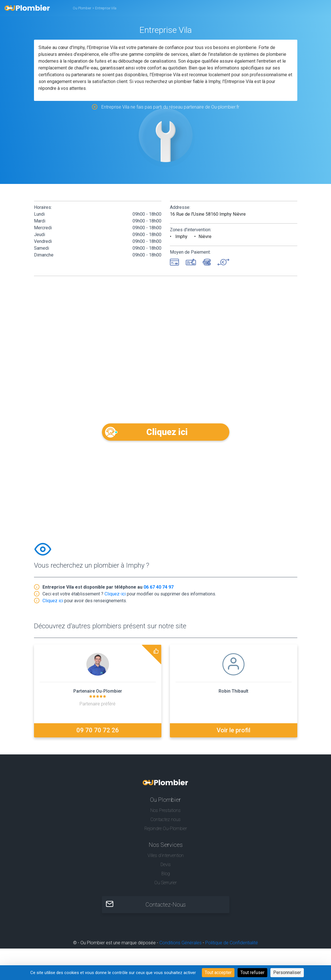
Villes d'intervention (166, 856)
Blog (166, 874)
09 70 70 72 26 (98, 731)
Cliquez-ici (115, 595)
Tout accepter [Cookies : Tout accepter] (218, 972)
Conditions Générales (181, 944)
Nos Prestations (165, 811)
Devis (166, 865)
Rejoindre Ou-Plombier (166, 829)
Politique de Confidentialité (232, 944)
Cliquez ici (165, 432)
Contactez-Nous (166, 906)
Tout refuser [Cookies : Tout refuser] (252, 972)
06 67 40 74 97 (159, 588)
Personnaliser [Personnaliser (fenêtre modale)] (287, 972)
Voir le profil (233, 731)
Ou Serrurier (165, 884)
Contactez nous (165, 820)
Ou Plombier (82, 8)
